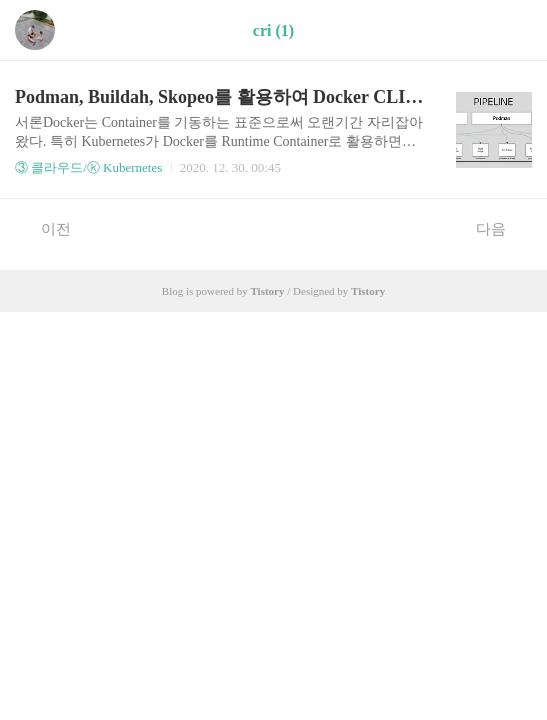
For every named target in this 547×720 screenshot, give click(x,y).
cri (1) (273, 30)
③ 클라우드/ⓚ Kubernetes (88, 167)
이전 (45, 228)
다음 (501, 228)
